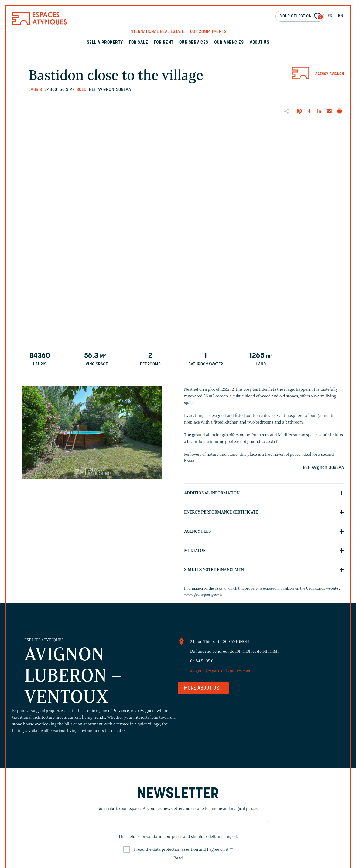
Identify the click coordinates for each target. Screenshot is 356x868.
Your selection (301, 17)
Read (178, 858)
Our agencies (229, 43)
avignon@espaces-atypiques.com (220, 671)
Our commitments (208, 32)
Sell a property (105, 43)
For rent (164, 43)
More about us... (203, 688)
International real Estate (157, 32)
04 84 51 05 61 (202, 661)
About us (260, 43)
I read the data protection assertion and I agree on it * (183, 849)
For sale (138, 43)
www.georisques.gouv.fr (203, 594)
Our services (194, 43)
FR (330, 16)
